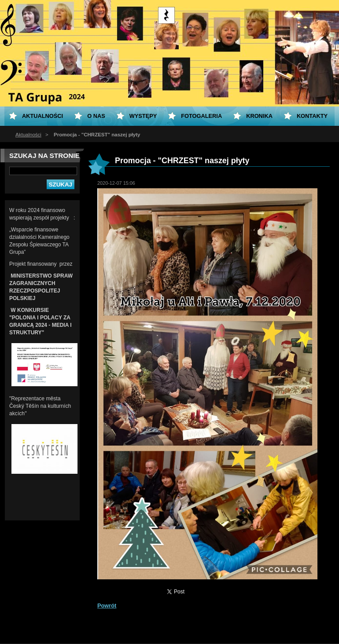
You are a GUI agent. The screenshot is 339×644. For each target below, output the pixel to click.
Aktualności (28, 135)
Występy (143, 116)
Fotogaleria (201, 116)
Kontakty (312, 116)
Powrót (107, 606)
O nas (96, 116)
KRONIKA (259, 116)
